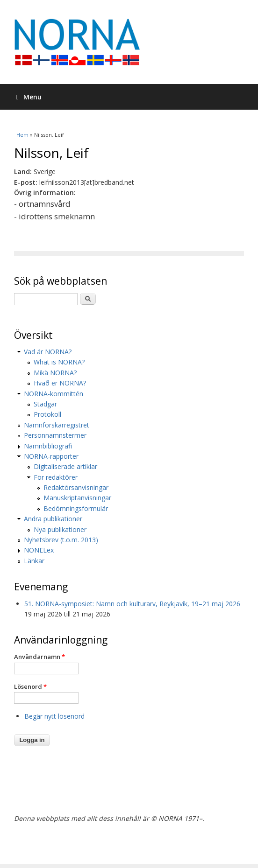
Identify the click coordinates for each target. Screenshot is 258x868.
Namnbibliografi (48, 446)
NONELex (39, 550)
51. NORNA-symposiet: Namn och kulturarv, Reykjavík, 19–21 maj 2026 (132, 604)
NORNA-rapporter (51, 456)
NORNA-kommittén (54, 394)
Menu (29, 97)
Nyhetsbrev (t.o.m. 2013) (61, 540)
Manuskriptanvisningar (77, 498)
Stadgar (45, 404)
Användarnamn (39, 657)
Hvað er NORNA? (60, 383)
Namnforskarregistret (57, 425)
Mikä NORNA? (55, 373)
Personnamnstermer (55, 435)
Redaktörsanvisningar (76, 487)
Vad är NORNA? (48, 352)
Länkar (34, 561)
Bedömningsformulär (76, 508)
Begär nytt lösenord (54, 716)
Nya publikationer (60, 529)
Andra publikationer (53, 519)
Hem (22, 135)
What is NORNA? (59, 362)
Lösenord (30, 686)
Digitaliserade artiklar (65, 466)
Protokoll (47, 414)
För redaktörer (56, 477)
